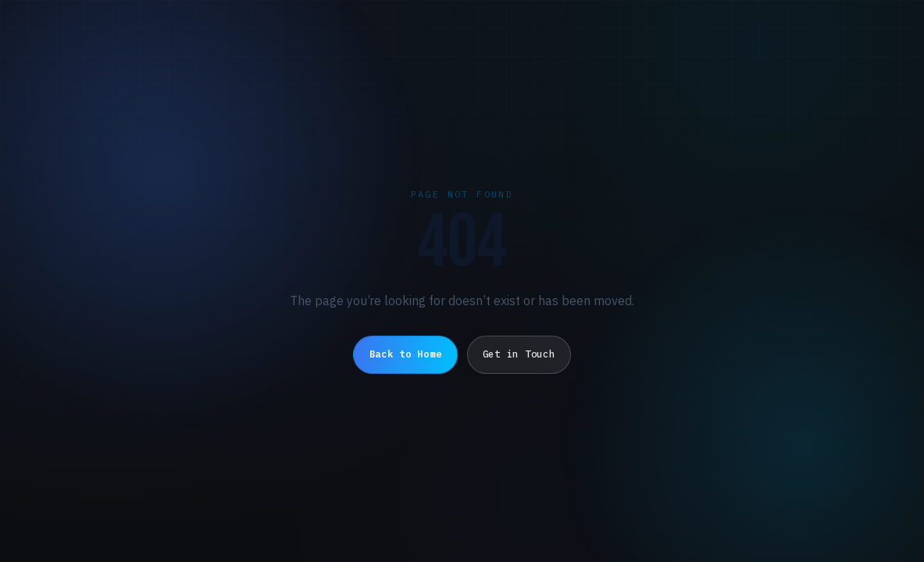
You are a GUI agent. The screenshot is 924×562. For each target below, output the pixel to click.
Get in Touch (519, 354)
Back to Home (406, 354)
